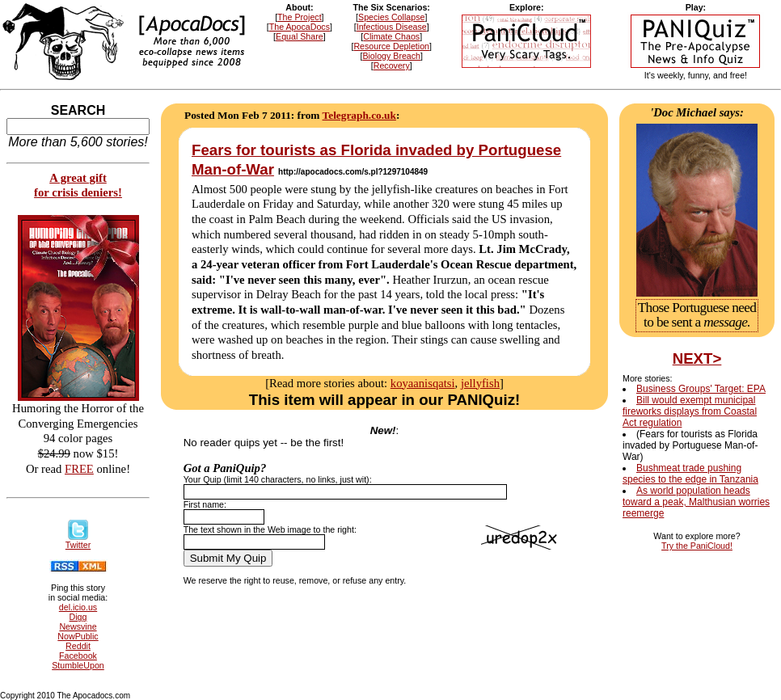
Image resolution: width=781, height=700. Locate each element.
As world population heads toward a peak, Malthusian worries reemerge (696, 502)
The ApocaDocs (300, 27)
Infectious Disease (392, 27)
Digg (78, 617)
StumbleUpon (78, 665)
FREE (79, 469)
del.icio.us (78, 607)
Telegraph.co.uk (359, 115)
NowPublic (78, 636)
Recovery (392, 65)
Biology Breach (391, 56)
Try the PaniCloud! (697, 546)
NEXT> (697, 358)
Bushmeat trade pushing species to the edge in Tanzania (690, 474)
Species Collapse (391, 17)
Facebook (78, 656)
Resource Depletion (391, 46)
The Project (300, 17)
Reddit (78, 646)
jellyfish (480, 383)
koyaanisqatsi (423, 383)
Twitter (78, 541)
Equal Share (300, 36)
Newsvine (78, 626)
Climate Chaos (391, 36)
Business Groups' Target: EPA (701, 389)
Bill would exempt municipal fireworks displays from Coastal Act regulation (690, 411)
